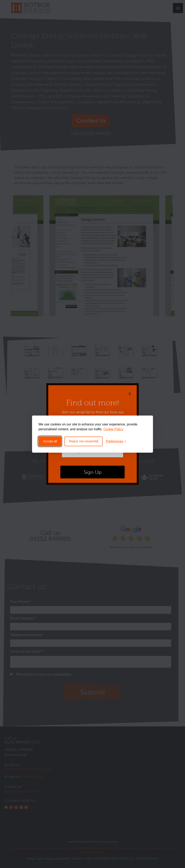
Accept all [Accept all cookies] (50, 441)
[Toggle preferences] (116, 441)
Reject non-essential (84, 441)
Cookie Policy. (114, 429)
